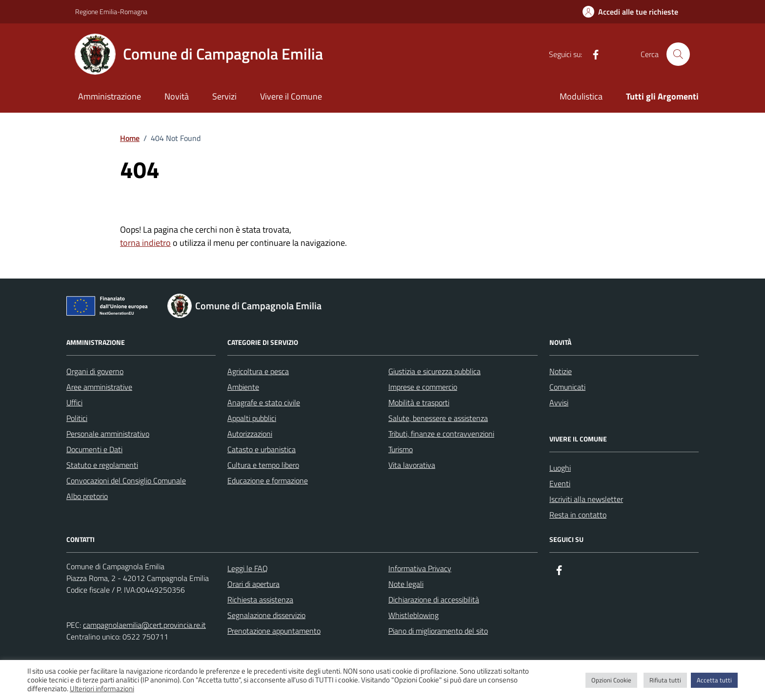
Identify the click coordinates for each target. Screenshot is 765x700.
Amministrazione (110, 96)
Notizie (561, 371)
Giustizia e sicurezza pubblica (434, 371)
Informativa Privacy (420, 568)
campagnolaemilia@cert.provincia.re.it (144, 625)
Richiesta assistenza (260, 600)
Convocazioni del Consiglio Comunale (126, 480)
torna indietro (145, 243)
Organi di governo (95, 371)
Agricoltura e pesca (258, 371)
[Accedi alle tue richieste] (630, 12)
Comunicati (567, 387)
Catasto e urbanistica (262, 449)
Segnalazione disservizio (266, 615)
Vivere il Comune (291, 96)
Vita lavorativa (412, 465)
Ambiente (243, 387)
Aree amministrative (99, 387)
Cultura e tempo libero (263, 465)
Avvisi (559, 402)
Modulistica (581, 96)
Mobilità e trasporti (419, 402)
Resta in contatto (578, 515)
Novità (177, 96)
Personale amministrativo (108, 434)
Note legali (406, 584)
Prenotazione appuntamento (274, 631)
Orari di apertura (253, 584)
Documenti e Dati (94, 449)
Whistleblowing (413, 615)
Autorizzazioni (250, 434)
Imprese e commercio (423, 387)
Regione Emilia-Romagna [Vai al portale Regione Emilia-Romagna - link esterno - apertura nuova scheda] (111, 11)
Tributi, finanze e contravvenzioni (441, 434)
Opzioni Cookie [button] (611, 680)
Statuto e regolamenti (102, 465)
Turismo (401, 449)
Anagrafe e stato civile (264, 402)
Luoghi (560, 468)
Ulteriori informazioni (102, 689)
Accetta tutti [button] (714, 680)
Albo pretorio (87, 496)
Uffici (74, 402)
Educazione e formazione (268, 480)
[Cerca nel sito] (678, 54)
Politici (77, 418)
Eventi (560, 483)
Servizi (224, 96)
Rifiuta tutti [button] (665, 680)
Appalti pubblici (252, 418)
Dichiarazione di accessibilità (434, 600)
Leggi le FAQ (248, 568)
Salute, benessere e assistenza (438, 418)
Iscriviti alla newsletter (586, 499)
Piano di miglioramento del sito (438, 631)
